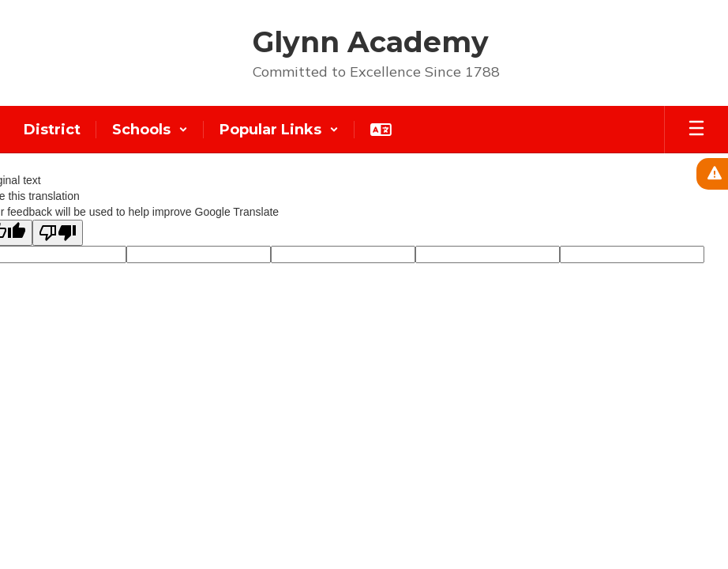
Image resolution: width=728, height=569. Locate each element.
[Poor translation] (58, 233)
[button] (150, 130)
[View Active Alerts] (712, 174)
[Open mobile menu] (696, 130)
